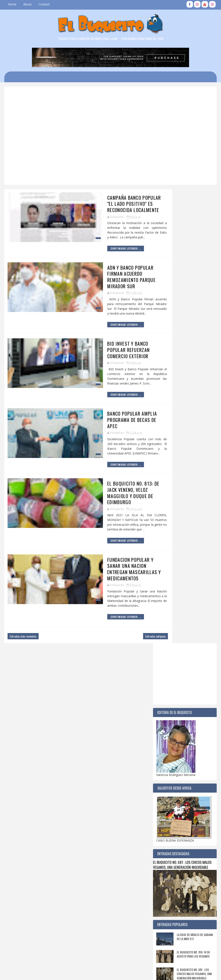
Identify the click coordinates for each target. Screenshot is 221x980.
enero (169, 805)
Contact (44, 4)
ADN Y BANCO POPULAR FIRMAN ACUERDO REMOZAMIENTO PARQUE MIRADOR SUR (106, 268)
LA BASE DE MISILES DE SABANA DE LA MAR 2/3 (195, 482)
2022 (165, 693)
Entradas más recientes (23, 595)
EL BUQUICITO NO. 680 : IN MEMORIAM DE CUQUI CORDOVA (195, 552)
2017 (165, 822)
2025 (165, 680)
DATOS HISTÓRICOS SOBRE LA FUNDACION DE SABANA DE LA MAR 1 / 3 (194, 607)
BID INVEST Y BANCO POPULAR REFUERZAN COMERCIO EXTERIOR (105, 335)
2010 (165, 853)
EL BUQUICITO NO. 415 (190, 585)
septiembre (173, 715)
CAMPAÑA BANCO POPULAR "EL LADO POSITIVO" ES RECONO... (188, 743)
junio (168, 728)
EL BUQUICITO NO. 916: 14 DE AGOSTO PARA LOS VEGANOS (193, 499)
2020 (165, 809)
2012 (165, 844)
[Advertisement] (114, 104)
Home (12, 4)
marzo (169, 796)
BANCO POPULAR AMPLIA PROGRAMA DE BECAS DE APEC (103, 399)
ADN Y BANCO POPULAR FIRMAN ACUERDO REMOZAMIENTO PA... (188, 753)
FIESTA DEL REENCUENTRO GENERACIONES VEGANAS (192, 623)
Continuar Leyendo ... (91, 243)
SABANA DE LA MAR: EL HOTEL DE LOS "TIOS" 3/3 (194, 535)
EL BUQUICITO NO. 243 (190, 568)
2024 (165, 684)
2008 (165, 862)
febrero (170, 800)
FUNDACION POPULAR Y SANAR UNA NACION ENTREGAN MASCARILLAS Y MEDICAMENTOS (107, 536)
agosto (170, 719)
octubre (170, 710)
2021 (165, 697)
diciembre (172, 701)
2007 (165, 866)
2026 (165, 675)
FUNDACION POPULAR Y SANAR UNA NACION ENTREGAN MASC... (187, 788)
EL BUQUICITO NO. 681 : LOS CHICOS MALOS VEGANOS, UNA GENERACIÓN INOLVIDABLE (182, 410)
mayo (169, 732)
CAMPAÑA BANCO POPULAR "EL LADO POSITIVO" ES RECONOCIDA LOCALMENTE (105, 203)
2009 (165, 857)
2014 (165, 836)
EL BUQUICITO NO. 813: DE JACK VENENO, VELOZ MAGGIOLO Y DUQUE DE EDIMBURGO (108, 466)
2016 (165, 827)
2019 (165, 814)
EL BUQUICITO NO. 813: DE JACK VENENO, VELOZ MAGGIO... (187, 778)
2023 (165, 688)
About (28, 4)
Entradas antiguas (132, 595)
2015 (165, 831)
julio (168, 723)
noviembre (172, 706)
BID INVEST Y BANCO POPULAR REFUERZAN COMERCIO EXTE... (188, 762)
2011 (165, 849)
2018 (165, 818)
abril (168, 737)
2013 (165, 840)
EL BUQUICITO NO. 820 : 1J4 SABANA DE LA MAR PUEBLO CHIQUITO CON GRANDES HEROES (193, 644)
